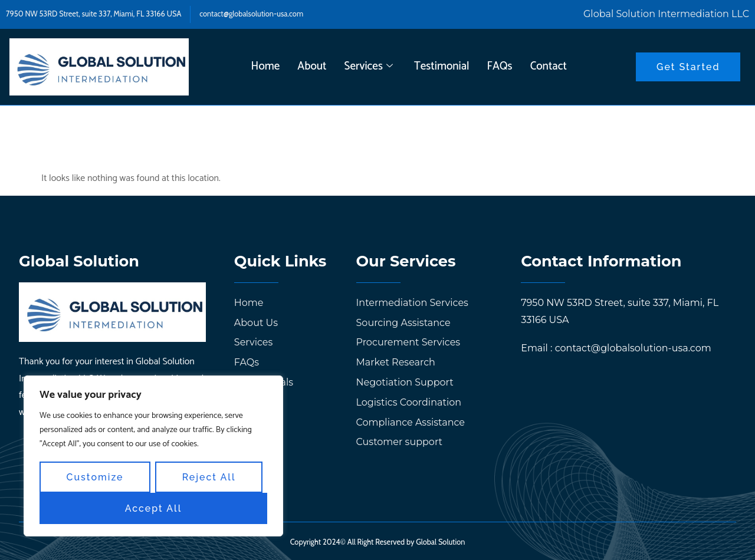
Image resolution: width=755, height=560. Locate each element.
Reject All (209, 477)
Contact (549, 66)
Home (266, 66)
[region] (153, 456)
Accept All (154, 508)
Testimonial (442, 66)
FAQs (500, 66)
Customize (95, 477)
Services (369, 66)
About (312, 66)
